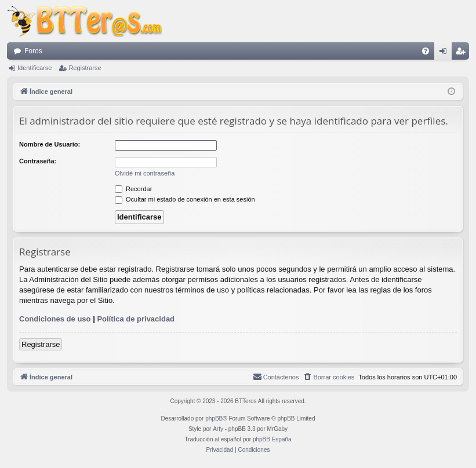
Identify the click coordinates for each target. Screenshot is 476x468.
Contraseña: (38, 161)
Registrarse (85, 68)
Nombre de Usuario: (50, 144)
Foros (33, 51)
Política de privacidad (136, 319)
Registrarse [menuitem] (463, 53)
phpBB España (272, 439)
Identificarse (34, 68)
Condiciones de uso (55, 319)
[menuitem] (426, 51)
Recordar (133, 189)
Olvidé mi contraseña (145, 173)
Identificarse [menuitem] (446, 53)
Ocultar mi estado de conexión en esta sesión (185, 199)
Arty (218, 429)
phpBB (214, 418)
